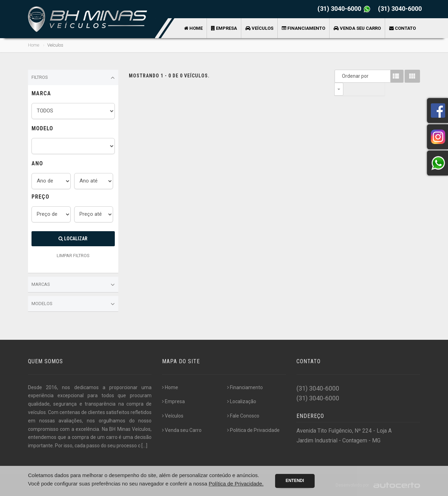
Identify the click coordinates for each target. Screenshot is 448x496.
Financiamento (303, 28)
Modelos (73, 304)
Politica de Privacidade (253, 430)
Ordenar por (341, 76)
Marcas (73, 285)
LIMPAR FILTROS (73, 256)
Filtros (73, 78)
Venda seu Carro (357, 28)
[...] (144, 446)
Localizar (73, 239)
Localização (242, 401)
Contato (402, 28)
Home (193, 28)
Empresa (224, 28)
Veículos (259, 28)
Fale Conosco (243, 416)
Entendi (295, 481)
